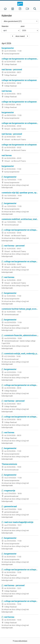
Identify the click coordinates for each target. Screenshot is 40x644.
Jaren (22, 26)
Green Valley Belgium (21, 641)
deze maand (20, 36)
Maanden (5, 26)
